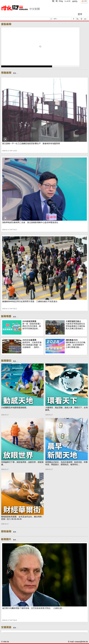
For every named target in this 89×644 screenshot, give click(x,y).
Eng (61, 1)
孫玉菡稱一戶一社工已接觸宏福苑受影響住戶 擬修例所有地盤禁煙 (31, 143)
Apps (75, 1)
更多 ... (15, 73)
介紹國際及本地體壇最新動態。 (15, 408)
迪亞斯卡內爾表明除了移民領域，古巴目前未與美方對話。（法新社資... (33, 608)
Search (53, 17)
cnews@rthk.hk (81, 642)
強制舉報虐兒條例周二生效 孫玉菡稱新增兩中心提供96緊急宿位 (30, 222)
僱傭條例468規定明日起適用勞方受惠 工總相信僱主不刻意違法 (30, 301)
